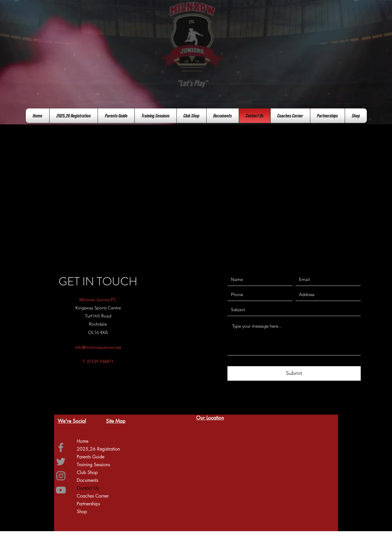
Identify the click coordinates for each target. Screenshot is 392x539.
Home (83, 441)
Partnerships (88, 504)
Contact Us (88, 488)
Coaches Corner (93, 496)
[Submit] (294, 373)
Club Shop (87, 472)
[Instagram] (61, 476)
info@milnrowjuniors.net (98, 347)
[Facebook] (61, 447)
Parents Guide (91, 457)
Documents (87, 480)
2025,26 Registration (98, 449)
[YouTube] (61, 490)
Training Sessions (93, 465)
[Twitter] (61, 462)
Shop (82, 512)
